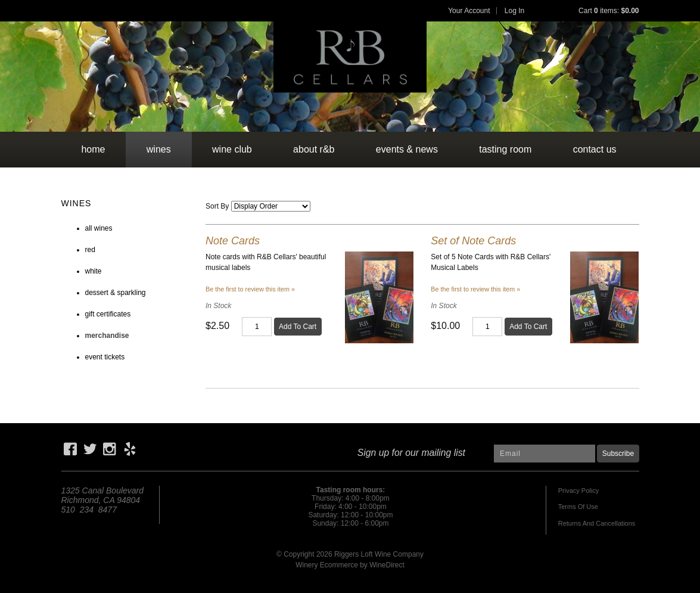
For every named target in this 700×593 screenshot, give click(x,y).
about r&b (314, 149)
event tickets (105, 357)
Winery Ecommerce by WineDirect (350, 565)
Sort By (217, 206)
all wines (99, 228)
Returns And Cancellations (597, 523)
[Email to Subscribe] (545, 454)
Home (93, 149)
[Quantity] (257, 327)
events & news (407, 149)
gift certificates (108, 314)
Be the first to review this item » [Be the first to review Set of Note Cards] (475, 289)
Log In (514, 11)
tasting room (505, 149)
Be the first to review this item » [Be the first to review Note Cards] (250, 289)
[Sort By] (271, 206)
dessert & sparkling (116, 293)
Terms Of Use (578, 507)
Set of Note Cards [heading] (473, 241)
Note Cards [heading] (233, 241)
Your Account (469, 11)
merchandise (107, 336)
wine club (232, 149)
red (90, 250)
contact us (595, 149)
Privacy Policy (578, 490)
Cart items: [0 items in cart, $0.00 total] (609, 11)
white (94, 271)
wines (159, 149)
